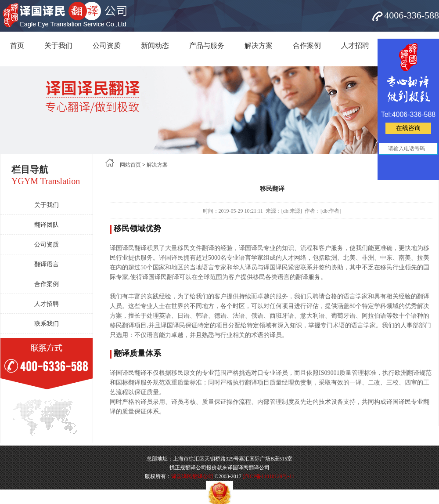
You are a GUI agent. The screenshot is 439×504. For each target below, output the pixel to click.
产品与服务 (207, 45)
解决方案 (259, 45)
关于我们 (58, 45)
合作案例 (307, 45)
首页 (17, 45)
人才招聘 (355, 45)
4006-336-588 (412, 15)
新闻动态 (155, 45)
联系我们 (47, 324)
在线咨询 (408, 128)
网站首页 (130, 165)
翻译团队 (47, 225)
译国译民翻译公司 (192, 476)
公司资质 (107, 45)
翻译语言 (47, 264)
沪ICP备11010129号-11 (269, 476)
